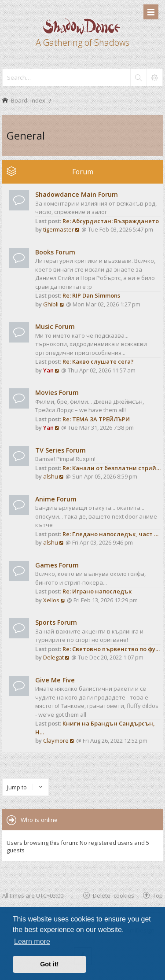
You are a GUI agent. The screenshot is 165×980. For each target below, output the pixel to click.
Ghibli (51, 304)
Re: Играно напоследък (97, 591)
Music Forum (55, 326)
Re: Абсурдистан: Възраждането (111, 221)
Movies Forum (57, 392)
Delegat (53, 657)
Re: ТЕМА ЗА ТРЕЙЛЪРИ (96, 419)
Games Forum (57, 565)
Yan (48, 370)
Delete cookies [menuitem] (114, 895)
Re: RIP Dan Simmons (91, 295)
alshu (51, 476)
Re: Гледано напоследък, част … (110, 534)
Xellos (51, 600)
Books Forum (55, 252)
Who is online (39, 820)
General (26, 135)
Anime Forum (56, 499)
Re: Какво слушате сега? (98, 361)
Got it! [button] (49, 964)
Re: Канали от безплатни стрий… (112, 468)
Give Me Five (55, 680)
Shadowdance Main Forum (77, 194)
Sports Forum (56, 622)
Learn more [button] (32, 941)
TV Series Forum (60, 450)
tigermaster (59, 229)
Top (158, 895)
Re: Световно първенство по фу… (111, 649)
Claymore (56, 741)
